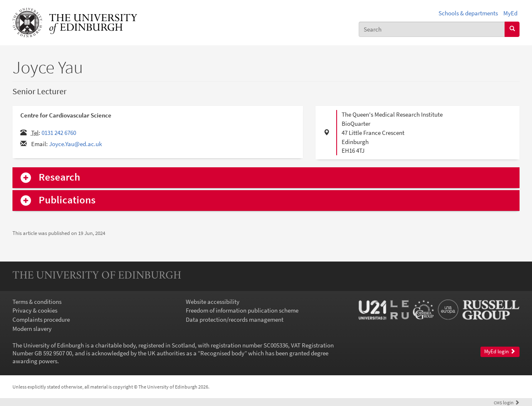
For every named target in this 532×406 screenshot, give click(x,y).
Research (59, 177)
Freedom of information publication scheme (242, 310)
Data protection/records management (235, 319)
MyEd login (500, 351)
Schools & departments (468, 13)
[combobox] (432, 29)
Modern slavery (32, 329)
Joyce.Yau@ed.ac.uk (75, 144)
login (507, 402)
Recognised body (222, 353)
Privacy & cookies (35, 310)
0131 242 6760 (59, 133)
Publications (67, 200)
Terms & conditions (37, 302)
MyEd (510, 13)
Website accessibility (213, 302)
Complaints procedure (41, 319)
